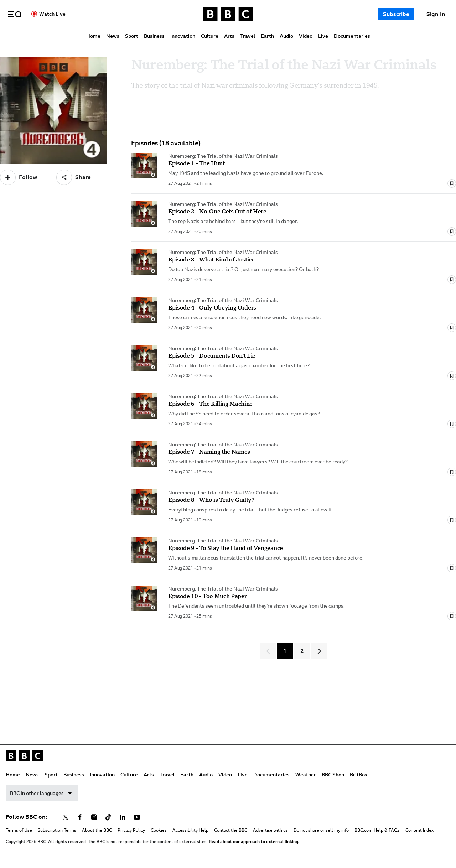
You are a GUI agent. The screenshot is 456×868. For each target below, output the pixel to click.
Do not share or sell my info (321, 831)
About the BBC (97, 831)
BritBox (359, 775)
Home (93, 36)
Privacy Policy (131, 831)
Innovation (183, 36)
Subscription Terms (57, 831)
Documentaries (352, 36)
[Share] (74, 178)
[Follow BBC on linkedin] (123, 818)
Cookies (159, 831)
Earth (267, 36)
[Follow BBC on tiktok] (108, 818)
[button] (15, 14)
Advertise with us (270, 831)
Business (154, 36)
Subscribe (396, 14)
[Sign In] (436, 14)
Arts (229, 36)
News (113, 36)
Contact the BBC (231, 831)
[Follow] (19, 178)
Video (306, 36)
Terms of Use (19, 831)
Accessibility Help (190, 831)
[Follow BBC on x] (66, 818)
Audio (286, 36)
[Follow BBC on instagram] (94, 818)
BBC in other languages (42, 794)
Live (323, 36)
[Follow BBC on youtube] (137, 818)
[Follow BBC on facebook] (80, 818)
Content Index (419, 831)
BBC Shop (333, 775)
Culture (210, 36)
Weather (306, 775)
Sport (132, 36)
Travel (248, 36)
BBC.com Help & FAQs (377, 831)
